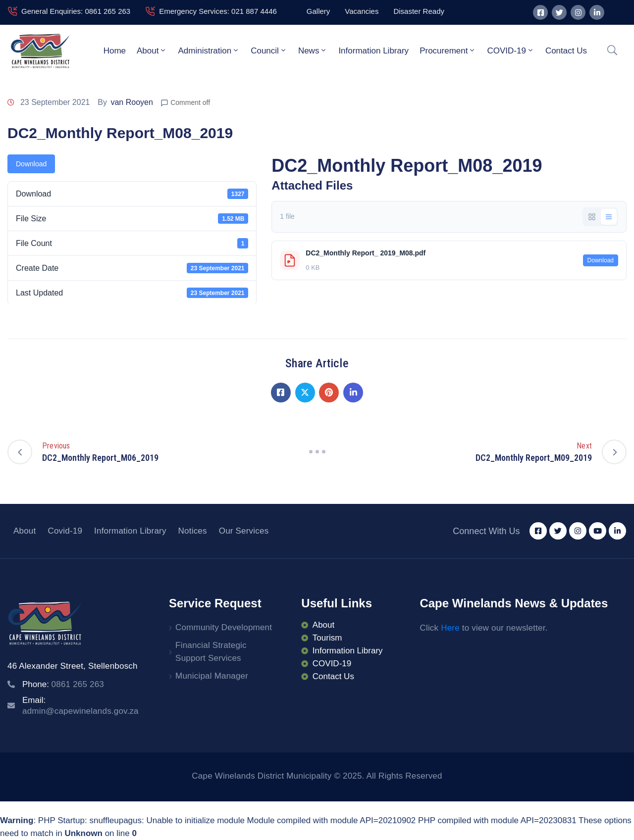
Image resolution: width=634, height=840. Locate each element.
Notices (193, 531)
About (152, 50)
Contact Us (566, 51)
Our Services (244, 531)
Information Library (373, 51)
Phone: (63, 684)
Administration (209, 50)
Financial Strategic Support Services (211, 652)
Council (269, 50)
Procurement (448, 50)
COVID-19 (510, 50)
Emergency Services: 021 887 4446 (218, 11)
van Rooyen (132, 102)
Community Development (224, 627)
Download (31, 164)
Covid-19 (65, 531)
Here (450, 628)
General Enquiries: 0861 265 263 (76, 11)
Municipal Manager (212, 676)
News (313, 50)
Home (115, 51)
